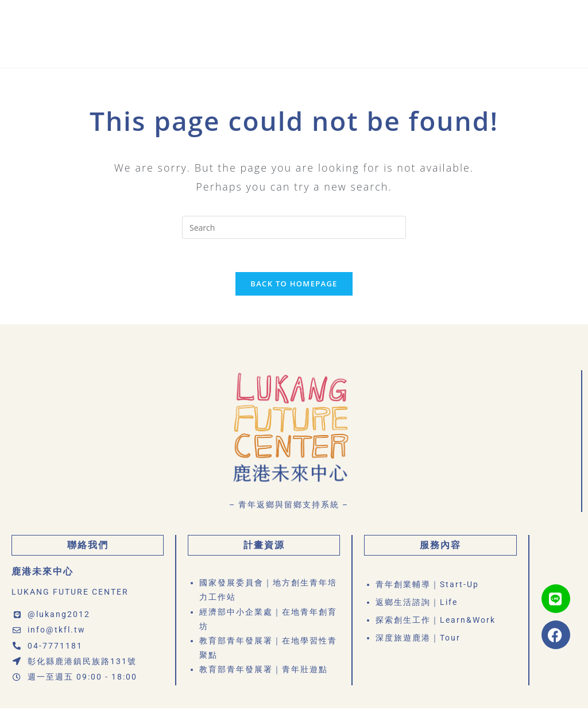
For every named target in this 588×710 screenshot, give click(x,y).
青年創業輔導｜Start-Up (427, 586)
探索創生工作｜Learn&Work (436, 621)
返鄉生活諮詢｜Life (417, 604)
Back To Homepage (294, 285)
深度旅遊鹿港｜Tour (418, 639)
